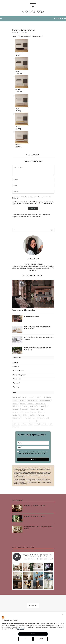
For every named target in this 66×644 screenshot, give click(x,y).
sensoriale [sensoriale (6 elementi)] (42, 421)
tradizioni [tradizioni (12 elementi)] (16, 427)
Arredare (16, 367)
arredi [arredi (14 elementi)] (39, 397)
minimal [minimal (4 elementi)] (43, 412)
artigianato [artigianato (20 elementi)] (47, 397)
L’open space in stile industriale (24, 310)
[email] (33, 448)
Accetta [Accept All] (33, 634)
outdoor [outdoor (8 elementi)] (27, 418)
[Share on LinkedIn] (35, 155)
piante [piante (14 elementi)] (35, 418)
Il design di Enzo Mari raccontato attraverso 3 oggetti (39, 338)
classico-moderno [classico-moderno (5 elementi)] (45, 400)
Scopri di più (21, 629)
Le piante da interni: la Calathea (35, 506)
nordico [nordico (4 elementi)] (25, 415)
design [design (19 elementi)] (43, 406)
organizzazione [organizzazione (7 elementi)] (17, 418)
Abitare (16, 363)
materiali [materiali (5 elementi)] (35, 412)
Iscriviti (33, 459)
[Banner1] (33, 571)
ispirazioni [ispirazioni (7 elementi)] (26, 412)
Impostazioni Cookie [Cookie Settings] (40, 639)
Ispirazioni (16, 383)
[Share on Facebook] (30, 155)
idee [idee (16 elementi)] (42, 409)
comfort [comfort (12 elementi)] (23, 403)
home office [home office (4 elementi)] (35, 409)
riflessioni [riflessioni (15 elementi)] (25, 421)
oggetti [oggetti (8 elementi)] (32, 415)
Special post (17, 387)
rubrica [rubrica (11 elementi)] (33, 421)
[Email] (62, 19)
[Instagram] (56, 19)
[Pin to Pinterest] (33, 155)
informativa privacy (26, 453)
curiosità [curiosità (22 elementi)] (24, 406)
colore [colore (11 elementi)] (15, 403)
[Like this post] (28, 155)
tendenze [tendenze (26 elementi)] (44, 424)
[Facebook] (54, 19)
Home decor (17, 379)
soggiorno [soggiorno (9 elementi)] (16, 424)
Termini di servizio (44, 203)
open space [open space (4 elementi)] (41, 415)
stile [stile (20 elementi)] (31, 424)
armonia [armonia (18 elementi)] (32, 397)
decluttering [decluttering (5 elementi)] (34, 406)
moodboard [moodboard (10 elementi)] (16, 415)
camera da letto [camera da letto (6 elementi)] (32, 400)
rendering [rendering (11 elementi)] (16, 421)
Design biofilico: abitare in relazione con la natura (39, 528)
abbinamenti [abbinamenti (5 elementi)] (16, 397)
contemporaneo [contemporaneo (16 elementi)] (40, 403)
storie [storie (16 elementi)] (37, 424)
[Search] (65, 19)
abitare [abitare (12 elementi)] (25, 397)
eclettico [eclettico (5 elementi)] (16, 409)
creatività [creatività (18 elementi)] (16, 406)
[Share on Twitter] (31, 155)
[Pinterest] (58, 19)
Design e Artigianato (20, 375)
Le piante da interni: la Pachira (35, 516)
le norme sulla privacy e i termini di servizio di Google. (33, 203)
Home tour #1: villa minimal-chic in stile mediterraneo (38, 328)
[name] (33, 443)
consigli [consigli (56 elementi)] (31, 403)
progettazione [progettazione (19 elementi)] (43, 418)
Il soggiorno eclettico (32, 316)
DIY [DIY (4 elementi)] (48, 406)
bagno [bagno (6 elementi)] (15, 400)
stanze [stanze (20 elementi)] (24, 424)
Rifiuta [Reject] (25, 639)
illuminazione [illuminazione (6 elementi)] (17, 412)
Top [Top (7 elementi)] (51, 424)
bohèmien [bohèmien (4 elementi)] (22, 400)
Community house (19, 371)
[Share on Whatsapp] (37, 155)
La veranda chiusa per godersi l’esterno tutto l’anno (38, 349)
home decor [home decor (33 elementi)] (25, 409)
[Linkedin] (60, 19)
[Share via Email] (39, 155)
